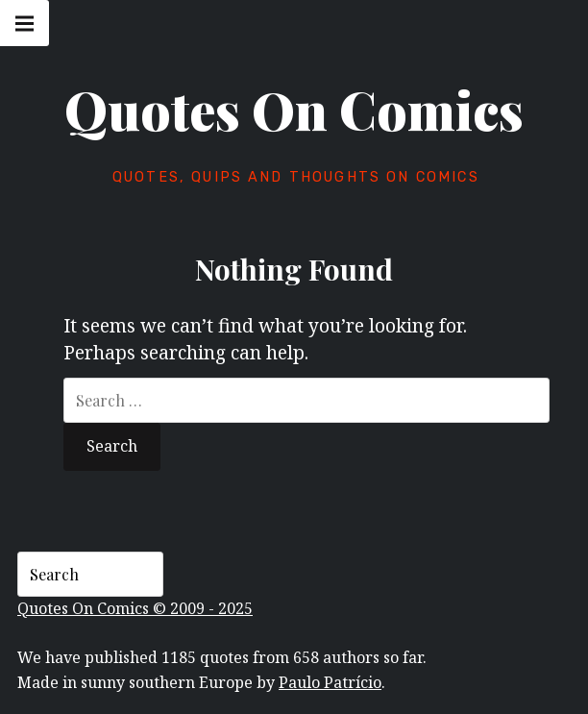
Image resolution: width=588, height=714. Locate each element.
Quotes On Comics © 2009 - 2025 (135, 608)
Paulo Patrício (330, 682)
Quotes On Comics (294, 110)
